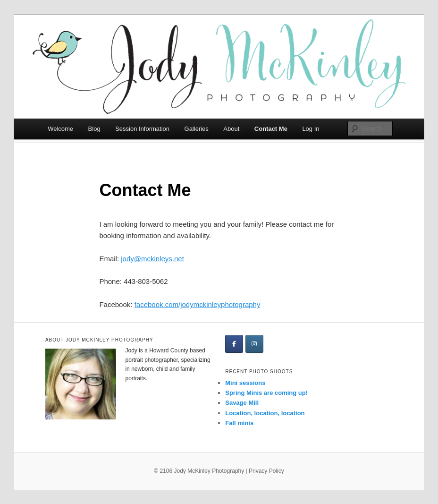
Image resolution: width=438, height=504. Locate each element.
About (231, 129)
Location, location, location (265, 413)
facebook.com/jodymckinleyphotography (198, 304)
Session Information (142, 129)
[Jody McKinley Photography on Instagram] (254, 344)
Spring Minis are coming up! (266, 393)
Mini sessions (245, 383)
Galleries (197, 129)
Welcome (60, 129)
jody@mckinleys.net (152, 259)
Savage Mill (242, 403)
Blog (94, 129)
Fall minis (239, 423)
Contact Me (271, 129)
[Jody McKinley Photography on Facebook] (234, 344)
